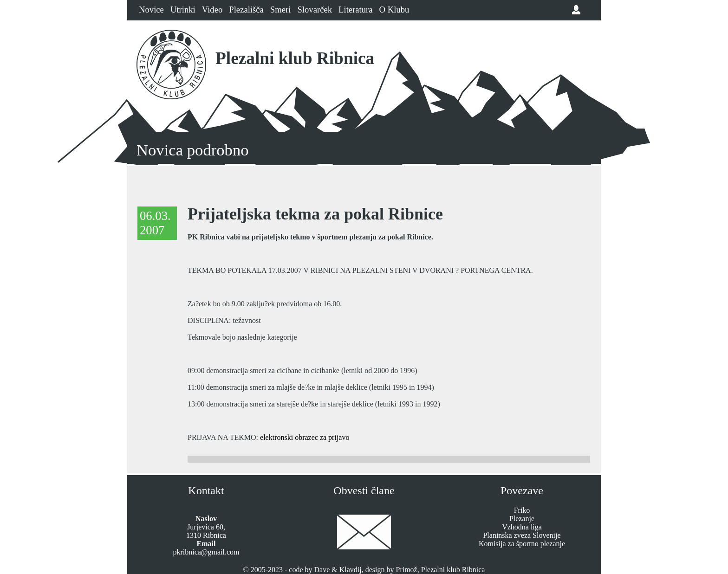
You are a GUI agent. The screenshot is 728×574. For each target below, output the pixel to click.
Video (212, 10)
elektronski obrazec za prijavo (305, 437)
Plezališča (246, 10)
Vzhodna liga (522, 527)
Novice (151, 10)
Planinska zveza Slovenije (522, 535)
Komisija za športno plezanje (522, 544)
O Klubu (394, 10)
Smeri (281, 10)
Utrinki (183, 10)
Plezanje (522, 519)
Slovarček (315, 10)
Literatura (356, 10)
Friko (522, 510)
